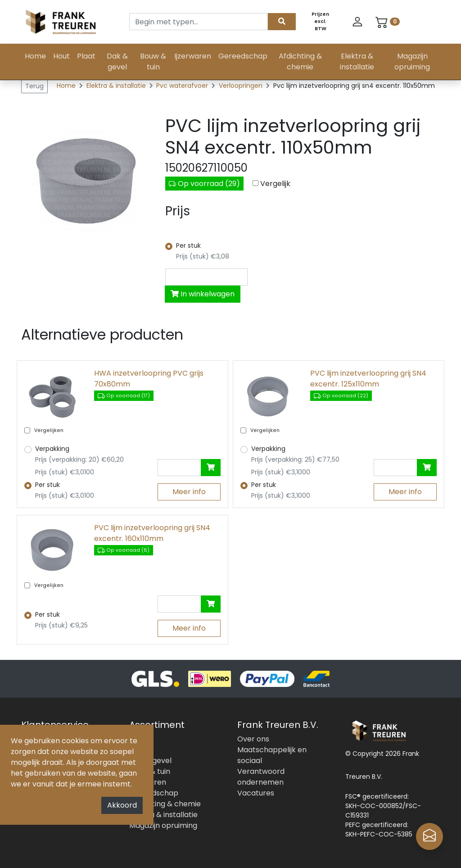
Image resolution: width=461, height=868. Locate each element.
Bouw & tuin (153, 61)
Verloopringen (242, 86)
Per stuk (188, 245)
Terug (34, 86)
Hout (61, 56)
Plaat (86, 56)
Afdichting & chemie (300, 61)
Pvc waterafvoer (183, 86)
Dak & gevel (117, 61)
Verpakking (52, 449)
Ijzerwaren (193, 56)
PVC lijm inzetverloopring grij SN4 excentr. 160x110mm (152, 533)
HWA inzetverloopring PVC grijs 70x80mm (149, 379)
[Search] (199, 22)
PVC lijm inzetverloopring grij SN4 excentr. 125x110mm (368, 379)
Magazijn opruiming (412, 61)
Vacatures (256, 793)
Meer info (189, 492)
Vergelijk (275, 184)
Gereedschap (243, 56)
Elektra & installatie (357, 61)
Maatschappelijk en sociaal (272, 755)
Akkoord (122, 805)
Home (35, 56)
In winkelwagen (203, 294)
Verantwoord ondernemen (261, 777)
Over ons (253, 739)
